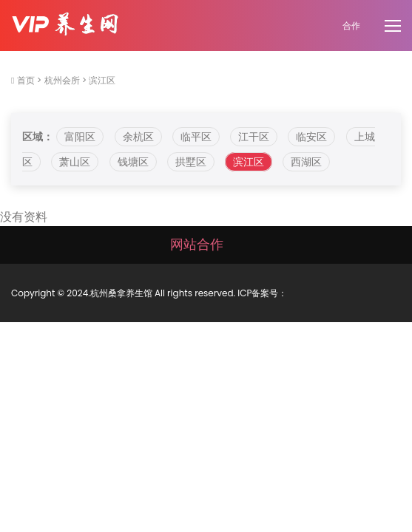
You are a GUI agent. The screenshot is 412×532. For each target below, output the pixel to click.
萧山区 (75, 162)
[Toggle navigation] (394, 27)
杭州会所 (62, 80)
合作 (351, 25)
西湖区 (306, 162)
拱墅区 (191, 162)
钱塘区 (133, 162)
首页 (26, 80)
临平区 (196, 137)
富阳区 (80, 137)
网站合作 (197, 244)
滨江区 (102, 80)
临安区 (311, 137)
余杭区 (138, 137)
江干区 (254, 137)
